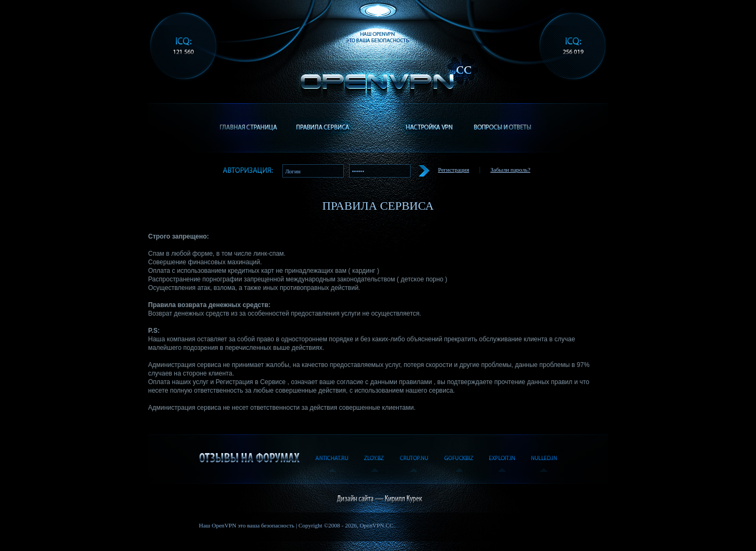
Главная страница (249, 128)
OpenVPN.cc (383, 75)
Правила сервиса (322, 128)
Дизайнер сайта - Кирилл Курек (378, 498)
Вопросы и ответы (502, 128)
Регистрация (453, 170)
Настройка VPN (429, 128)
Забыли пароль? (510, 170)
